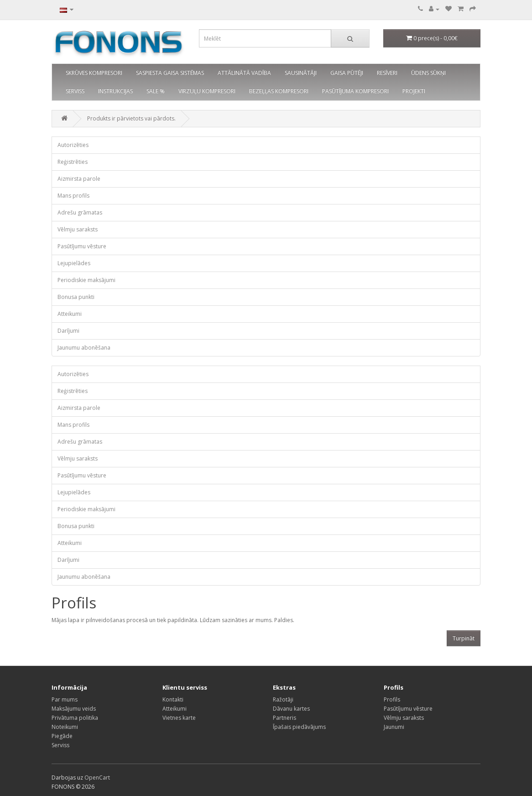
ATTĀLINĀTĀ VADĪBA (244, 73)
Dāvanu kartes (291, 709)
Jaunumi (394, 727)
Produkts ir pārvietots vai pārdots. (131, 118)
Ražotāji (283, 699)
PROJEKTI (414, 91)
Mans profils (73, 196)
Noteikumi (65, 727)
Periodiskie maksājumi (86, 280)
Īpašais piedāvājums (299, 727)
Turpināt (464, 638)
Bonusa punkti (76, 297)
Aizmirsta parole (79, 179)
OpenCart (97, 778)
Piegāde (62, 736)
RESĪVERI (387, 73)
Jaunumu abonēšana (84, 348)
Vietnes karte (179, 718)
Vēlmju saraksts (78, 229)
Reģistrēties (73, 162)
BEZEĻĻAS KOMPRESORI (279, 91)
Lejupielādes (74, 263)
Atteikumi (70, 314)
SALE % (156, 91)
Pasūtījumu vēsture (82, 246)
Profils (392, 699)
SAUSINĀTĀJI (301, 73)
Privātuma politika (75, 718)
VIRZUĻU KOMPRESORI (207, 91)
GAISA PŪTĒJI (347, 73)
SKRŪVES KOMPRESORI (94, 73)
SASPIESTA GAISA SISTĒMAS (170, 73)
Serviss (60, 745)
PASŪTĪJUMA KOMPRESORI (355, 91)
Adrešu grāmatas (80, 212)
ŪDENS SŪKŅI (428, 73)
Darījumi (68, 331)
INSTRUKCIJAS (115, 91)
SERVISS (75, 91)
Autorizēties (73, 145)
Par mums (65, 699)
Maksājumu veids (74, 709)
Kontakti (173, 699)
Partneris (284, 718)
